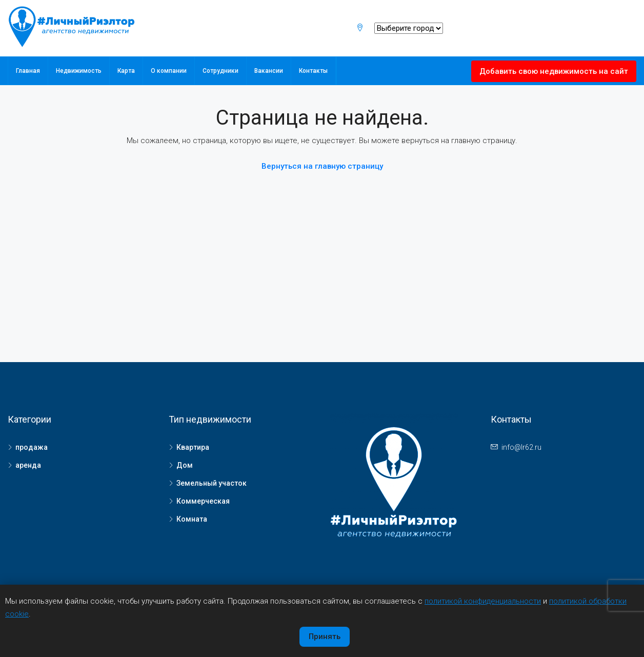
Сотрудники (220, 71)
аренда (28, 465)
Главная (28, 71)
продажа (32, 447)
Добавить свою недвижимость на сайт (554, 71)
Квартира (193, 447)
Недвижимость (79, 71)
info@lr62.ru (521, 447)
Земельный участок (212, 483)
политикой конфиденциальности (483, 601)
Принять (325, 636)
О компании (169, 71)
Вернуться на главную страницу (322, 166)
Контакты (313, 71)
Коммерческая (203, 501)
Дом (185, 465)
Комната (192, 519)
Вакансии (269, 71)
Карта (126, 71)
